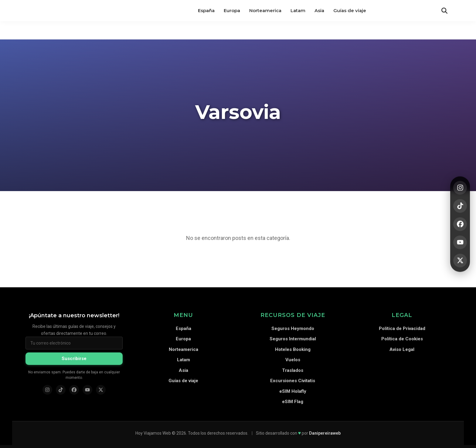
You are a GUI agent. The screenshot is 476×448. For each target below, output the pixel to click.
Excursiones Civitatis (293, 381)
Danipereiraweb (325, 433)
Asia (184, 370)
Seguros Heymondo (293, 328)
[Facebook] (460, 224)
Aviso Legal (402, 349)
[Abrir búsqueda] (444, 11)
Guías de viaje (183, 381)
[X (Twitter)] (101, 390)
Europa (183, 339)
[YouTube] (460, 242)
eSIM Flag (293, 402)
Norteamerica (184, 349)
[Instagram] (460, 188)
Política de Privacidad (402, 328)
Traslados (293, 370)
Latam (184, 360)
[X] (460, 260)
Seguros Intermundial (293, 339)
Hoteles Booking (293, 349)
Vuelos (293, 360)
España (184, 328)
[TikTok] (460, 206)
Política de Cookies (402, 339)
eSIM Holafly (293, 391)
